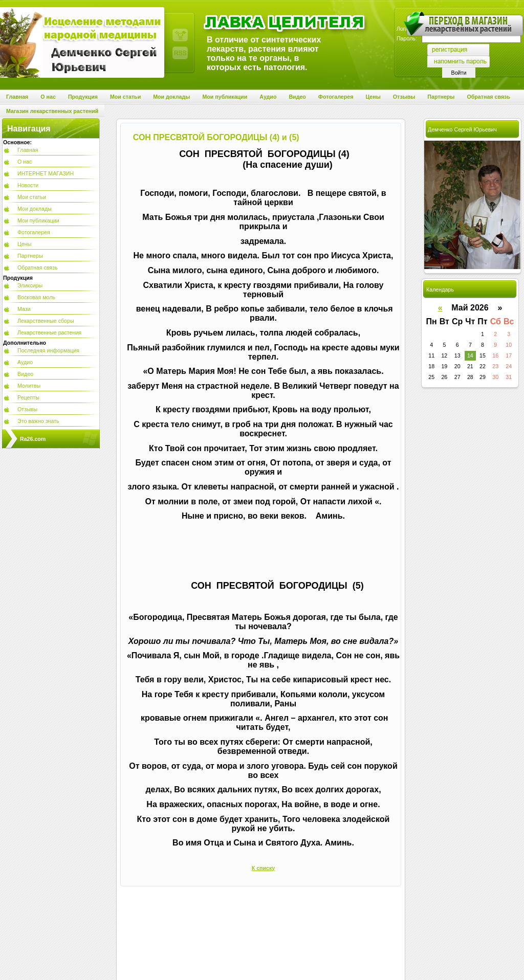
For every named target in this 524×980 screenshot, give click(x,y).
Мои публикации (38, 220)
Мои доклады (35, 209)
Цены (24, 244)
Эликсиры (30, 285)
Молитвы (29, 386)
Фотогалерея (34, 232)
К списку (264, 868)
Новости (28, 185)
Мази (24, 309)
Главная (28, 150)
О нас (25, 162)
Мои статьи (32, 197)
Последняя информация (48, 350)
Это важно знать (38, 421)
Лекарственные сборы (46, 321)
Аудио (25, 362)
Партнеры (30, 256)
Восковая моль (36, 297)
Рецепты (28, 397)
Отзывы (27, 409)
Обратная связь (38, 268)
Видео (25, 374)
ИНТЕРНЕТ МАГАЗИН (46, 173)
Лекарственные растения (49, 332)
